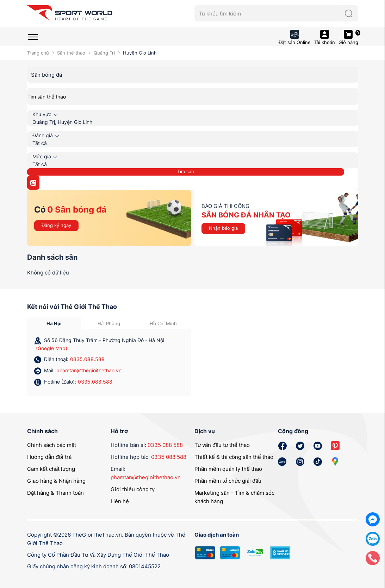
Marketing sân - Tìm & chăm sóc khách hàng (234, 497)
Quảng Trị (104, 53)
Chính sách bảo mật (52, 445)
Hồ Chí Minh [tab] (163, 323)
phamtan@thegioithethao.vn (89, 370)
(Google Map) (52, 348)
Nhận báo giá (223, 228)
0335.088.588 (87, 359)
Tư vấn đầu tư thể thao (222, 445)
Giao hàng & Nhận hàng (56, 481)
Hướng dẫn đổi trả (49, 457)
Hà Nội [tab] (54, 323)
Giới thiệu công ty (133, 489)
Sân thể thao (71, 53)
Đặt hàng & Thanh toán (55, 493)
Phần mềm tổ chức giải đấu (228, 481)
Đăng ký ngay (56, 225)
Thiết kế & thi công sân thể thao (234, 457)
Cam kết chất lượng (51, 469)
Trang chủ (38, 53)
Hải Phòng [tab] (109, 323)
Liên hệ (120, 501)
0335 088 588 (165, 445)
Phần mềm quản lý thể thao (228, 469)
